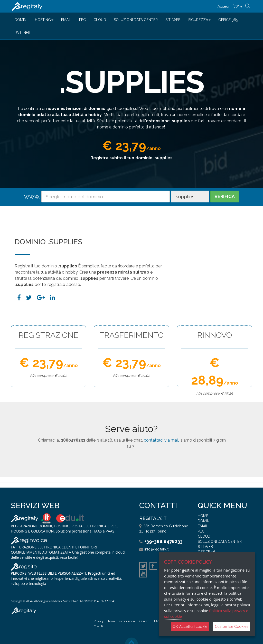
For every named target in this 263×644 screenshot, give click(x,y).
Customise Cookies (232, 626)
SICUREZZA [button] (199, 20)
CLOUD (100, 20)
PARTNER (22, 33)
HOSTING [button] (44, 20)
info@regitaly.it (156, 549)
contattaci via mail (161, 440)
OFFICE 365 (228, 20)
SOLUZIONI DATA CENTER (136, 20)
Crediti (98, 626)
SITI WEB (173, 20)
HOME (203, 516)
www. (32, 196)
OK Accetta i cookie (190, 626)
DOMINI (21, 20)
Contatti (145, 621)
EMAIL (66, 20)
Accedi (223, 6)
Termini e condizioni (122, 621)
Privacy (99, 621)
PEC (82, 20)
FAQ (157, 621)
